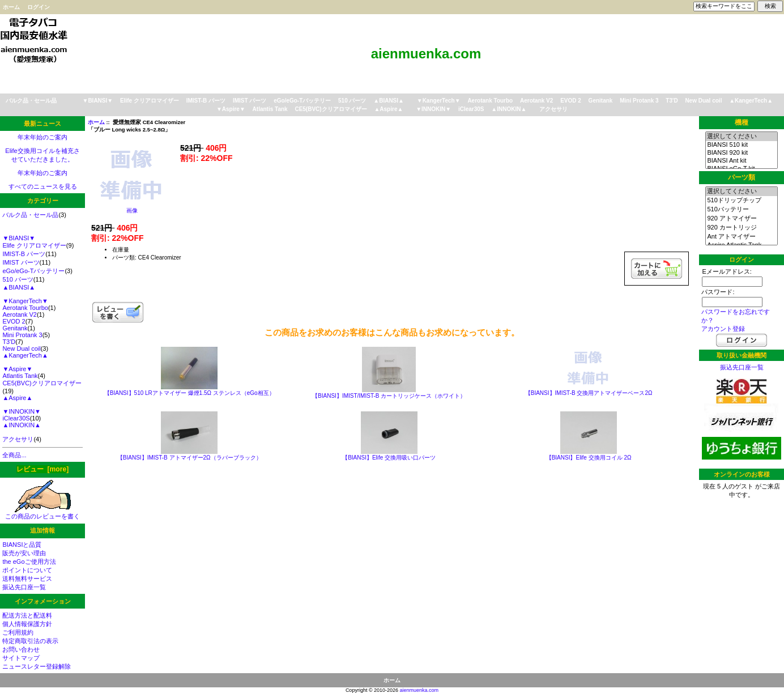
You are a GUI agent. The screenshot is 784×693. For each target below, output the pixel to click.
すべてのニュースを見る (43, 186)
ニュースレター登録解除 (37, 666)
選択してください (741, 137)
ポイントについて (27, 570)
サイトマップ (21, 658)
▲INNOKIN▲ (509, 109)
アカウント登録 (723, 329)
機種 (742, 122)
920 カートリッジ (741, 228)
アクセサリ (553, 109)
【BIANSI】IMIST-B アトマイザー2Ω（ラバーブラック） (189, 458)
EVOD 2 (571, 101)
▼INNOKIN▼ (433, 109)
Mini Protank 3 (639, 101)
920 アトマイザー (741, 219)
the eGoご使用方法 (29, 562)
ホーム (11, 7)
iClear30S (471, 109)
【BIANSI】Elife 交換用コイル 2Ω (589, 458)
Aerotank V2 (536, 101)
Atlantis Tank (270, 109)
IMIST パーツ (250, 101)
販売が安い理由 (24, 553)
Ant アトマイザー (741, 237)
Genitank (601, 101)
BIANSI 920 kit (741, 153)
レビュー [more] (42, 469)
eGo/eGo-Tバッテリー (302, 101)
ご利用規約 (18, 632)
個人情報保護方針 (27, 624)
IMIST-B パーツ (206, 101)
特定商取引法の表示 (30, 641)
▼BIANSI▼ (98, 101)
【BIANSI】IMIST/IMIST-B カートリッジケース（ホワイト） (389, 396)
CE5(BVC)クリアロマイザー (331, 109)
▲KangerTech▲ (751, 101)
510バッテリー (741, 210)
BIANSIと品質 (22, 545)
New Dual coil (703, 101)
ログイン (39, 7)
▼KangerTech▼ (439, 101)
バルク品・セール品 (31, 101)
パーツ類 (742, 177)
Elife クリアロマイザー (150, 101)
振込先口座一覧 (24, 587)
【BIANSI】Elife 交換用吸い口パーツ (389, 458)
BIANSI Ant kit (741, 161)
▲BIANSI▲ (389, 101)
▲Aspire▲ (388, 109)
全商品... (14, 455)
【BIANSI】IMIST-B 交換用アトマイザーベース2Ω (589, 393)
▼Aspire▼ (231, 109)
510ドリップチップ (741, 201)
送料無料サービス (27, 579)
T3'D (672, 101)
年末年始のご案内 (42, 137)
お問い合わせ (21, 649)
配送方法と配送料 (27, 615)
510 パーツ (352, 101)
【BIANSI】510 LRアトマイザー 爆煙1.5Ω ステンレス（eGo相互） (189, 393)
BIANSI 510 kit (741, 145)
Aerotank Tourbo (490, 101)
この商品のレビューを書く (42, 513)
